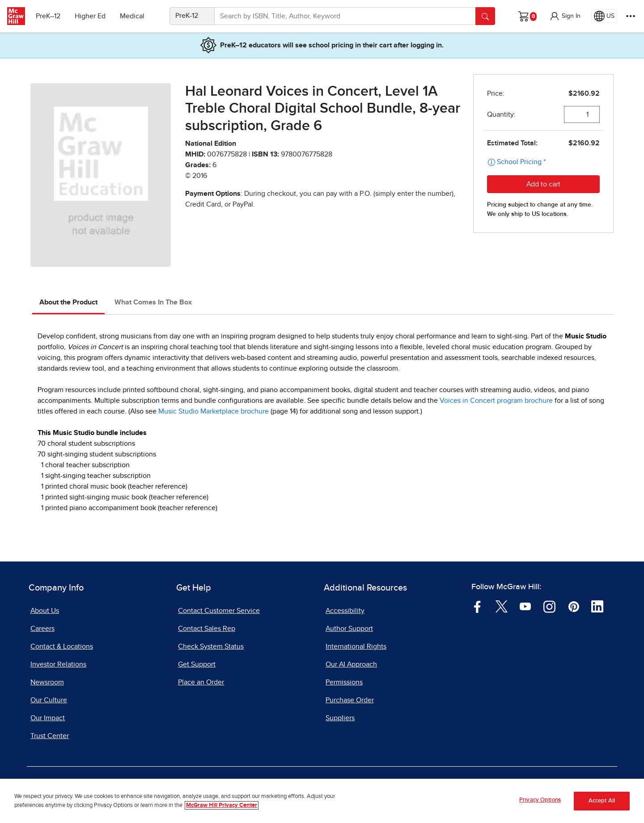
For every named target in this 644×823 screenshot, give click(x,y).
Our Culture (49, 700)
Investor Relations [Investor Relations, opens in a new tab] (58, 664)
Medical (132, 16)
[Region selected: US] (604, 16)
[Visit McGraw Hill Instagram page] (549, 606)
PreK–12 (48, 16)
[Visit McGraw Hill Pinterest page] (574, 606)
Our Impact (48, 718)
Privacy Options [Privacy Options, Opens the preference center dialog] (540, 804)
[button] (565, 16)
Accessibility (345, 611)
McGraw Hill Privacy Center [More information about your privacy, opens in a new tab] (222, 809)
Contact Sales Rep (207, 629)
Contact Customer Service (219, 611)
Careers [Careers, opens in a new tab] (42, 629)
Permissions (344, 682)
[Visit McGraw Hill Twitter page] (502, 606)
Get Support (197, 664)
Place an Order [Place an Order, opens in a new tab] (201, 682)
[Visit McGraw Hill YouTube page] (525, 606)
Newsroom (47, 682)
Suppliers (340, 718)
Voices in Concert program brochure (496, 401)
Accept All (602, 804)
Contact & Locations (62, 646)
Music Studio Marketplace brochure (214, 411)
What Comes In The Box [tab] (153, 302)
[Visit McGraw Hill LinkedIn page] (597, 606)
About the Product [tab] (68, 302)
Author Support (349, 629)
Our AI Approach (351, 664)
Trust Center (50, 736)
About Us (45, 611)
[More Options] (631, 16)
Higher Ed (90, 16)
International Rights (356, 646)
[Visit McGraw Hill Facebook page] (477, 606)
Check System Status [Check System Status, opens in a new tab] (211, 646)
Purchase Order (350, 700)
